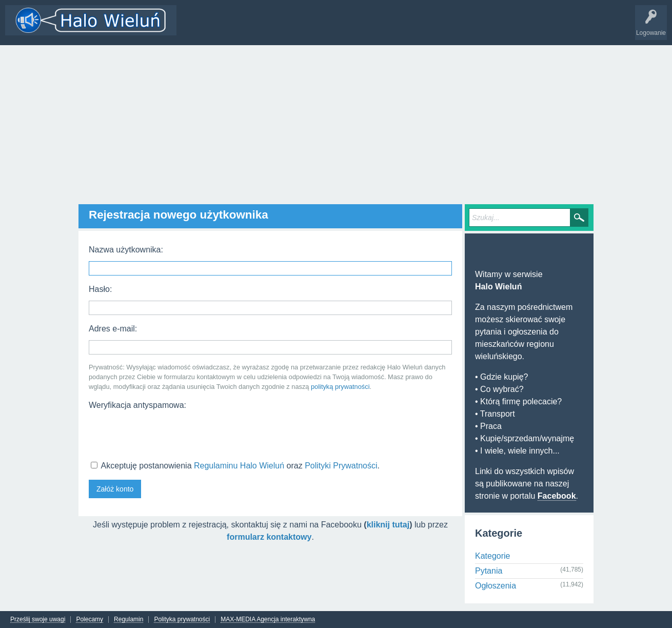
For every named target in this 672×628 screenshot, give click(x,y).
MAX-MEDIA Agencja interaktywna (268, 620)
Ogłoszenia (496, 586)
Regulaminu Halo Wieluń (239, 466)
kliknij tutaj (388, 525)
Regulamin (129, 620)
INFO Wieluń (395, 28)
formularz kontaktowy (269, 537)
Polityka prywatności (182, 620)
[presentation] (167, 434)
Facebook (557, 496)
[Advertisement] (336, 122)
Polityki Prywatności (341, 466)
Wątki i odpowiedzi (212, 28)
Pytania (489, 571)
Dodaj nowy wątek (314, 28)
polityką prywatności (340, 387)
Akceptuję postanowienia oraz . (235, 466)
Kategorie (263, 28)
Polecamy (90, 620)
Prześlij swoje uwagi (38, 620)
